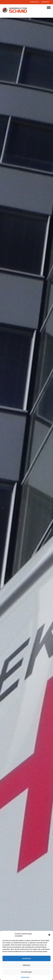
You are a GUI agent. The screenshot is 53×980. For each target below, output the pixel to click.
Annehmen (27, 959)
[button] (49, 935)
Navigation (49, 8)
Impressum (45, 2)
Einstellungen (26, 972)
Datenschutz (25, 977)
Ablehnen (26, 965)
